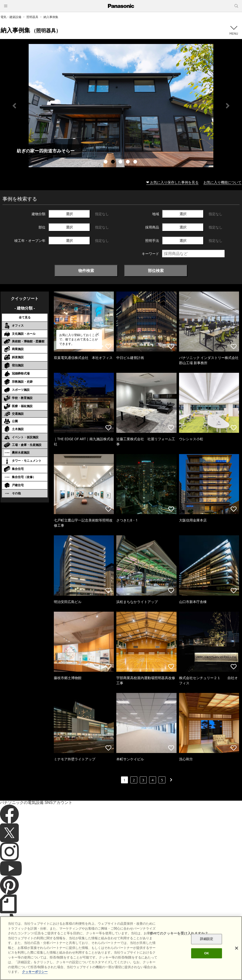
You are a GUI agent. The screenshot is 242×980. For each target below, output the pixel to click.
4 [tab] (128, 162)
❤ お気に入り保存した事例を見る (172, 182)
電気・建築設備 (11, 17)
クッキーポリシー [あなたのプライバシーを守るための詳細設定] (35, 972)
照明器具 (32, 17)
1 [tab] (106, 162)
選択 (69, 214)
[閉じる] (237, 948)
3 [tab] (121, 162)
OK (207, 953)
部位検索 (156, 271)
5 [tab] (136, 162)
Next (228, 106)
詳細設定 (207, 939)
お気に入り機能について (222, 182)
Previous (14, 106)
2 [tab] (114, 162)
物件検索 (86, 271)
